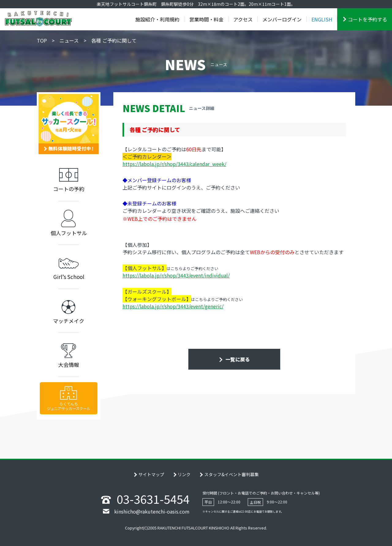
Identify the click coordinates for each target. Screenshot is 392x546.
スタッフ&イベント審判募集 (232, 474)
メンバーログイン (282, 19)
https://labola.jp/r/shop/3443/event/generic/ (173, 306)
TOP (42, 40)
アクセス (243, 19)
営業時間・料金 (206, 19)
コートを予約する (367, 19)
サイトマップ (151, 474)
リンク (184, 474)
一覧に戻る (237, 359)
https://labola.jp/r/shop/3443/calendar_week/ (174, 164)
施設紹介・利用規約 (157, 19)
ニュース (69, 40)
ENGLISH (322, 19)
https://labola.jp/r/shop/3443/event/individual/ (176, 275)
